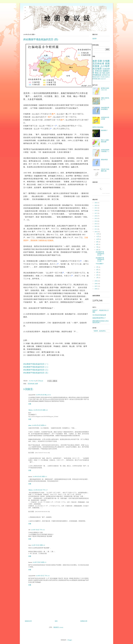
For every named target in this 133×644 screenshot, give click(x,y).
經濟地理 (105, 75)
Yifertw (31, 410)
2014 (96, 221)
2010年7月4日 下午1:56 (38, 530)
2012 (96, 226)
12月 (98, 234)
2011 (96, 229)
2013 (96, 224)
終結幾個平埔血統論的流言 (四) (100, 259)
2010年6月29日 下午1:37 (40, 490)
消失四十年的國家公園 (105, 170)
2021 (96, 208)
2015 (96, 218)
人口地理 (105, 66)
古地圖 (106, 61)
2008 (96, 284)
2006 (96, 289)
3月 (97, 272)
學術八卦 (98, 73)
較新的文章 (28, 621)
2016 (96, 216)
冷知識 (102, 77)
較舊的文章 (84, 621)
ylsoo (30, 425)
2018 (96, 210)
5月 (97, 267)
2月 (97, 275)
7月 (97, 247)
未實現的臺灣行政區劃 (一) (105, 151)
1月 (97, 278)
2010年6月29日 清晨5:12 (40, 477)
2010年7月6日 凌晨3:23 (39, 562)
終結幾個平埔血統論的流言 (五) (36, 373)
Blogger (70, 640)
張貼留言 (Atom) (58, 627)
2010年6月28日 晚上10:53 (43, 395)
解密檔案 (95, 79)
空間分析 (98, 71)
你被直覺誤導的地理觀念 (105, 108)
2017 (96, 213)
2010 (96, 232)
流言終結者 (31, 384)
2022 (96, 205)
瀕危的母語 (104, 160)
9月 (97, 242)
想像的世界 (103, 79)
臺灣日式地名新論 (98, 127)
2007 (96, 286)
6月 (97, 250)
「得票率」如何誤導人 (99, 331)
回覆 (30, 404)
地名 (104, 73)
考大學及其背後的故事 (99, 315)
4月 (97, 270)
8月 (97, 244)
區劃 (100, 61)
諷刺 (99, 79)
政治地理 (97, 69)
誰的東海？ (104, 130)
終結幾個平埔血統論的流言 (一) (36, 364)
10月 (98, 239)
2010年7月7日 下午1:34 (43, 576)
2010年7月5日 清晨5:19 (38, 545)
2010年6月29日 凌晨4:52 (39, 425)
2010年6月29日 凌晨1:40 (40, 410)
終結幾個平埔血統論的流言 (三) (36, 370)
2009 (96, 281)
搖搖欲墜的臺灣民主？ (99, 318)
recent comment (106, 193)
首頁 (56, 621)
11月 (98, 236)
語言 (98, 77)
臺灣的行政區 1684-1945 (105, 89)
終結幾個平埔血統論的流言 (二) (36, 367)
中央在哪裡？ (100, 264)
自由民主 (107, 77)
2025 (96, 203)
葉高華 (95, 39)
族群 (37, 384)
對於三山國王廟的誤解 (105, 141)
